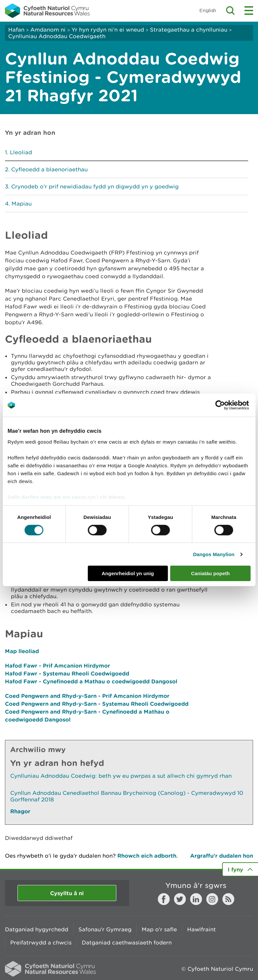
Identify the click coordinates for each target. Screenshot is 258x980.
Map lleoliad (22, 651)
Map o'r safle (159, 929)
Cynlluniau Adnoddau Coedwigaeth (57, 36)
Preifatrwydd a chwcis (41, 943)
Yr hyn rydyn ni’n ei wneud (108, 30)
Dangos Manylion (214, 554)
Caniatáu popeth (211, 573)
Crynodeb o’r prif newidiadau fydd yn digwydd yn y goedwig (95, 186)
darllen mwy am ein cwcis (54, 497)
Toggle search (230, 11)
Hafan (16, 30)
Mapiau (22, 204)
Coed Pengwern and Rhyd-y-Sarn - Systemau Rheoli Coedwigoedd (97, 704)
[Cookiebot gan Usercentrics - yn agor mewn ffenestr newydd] (231, 405)
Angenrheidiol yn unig (128, 573)
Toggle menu (249, 11)
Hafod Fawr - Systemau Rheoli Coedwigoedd (67, 673)
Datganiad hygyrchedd (37, 929)
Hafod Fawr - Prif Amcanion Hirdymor (57, 665)
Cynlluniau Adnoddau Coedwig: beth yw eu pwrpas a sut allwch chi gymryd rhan (121, 776)
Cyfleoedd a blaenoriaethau (49, 169)
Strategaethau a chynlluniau (189, 30)
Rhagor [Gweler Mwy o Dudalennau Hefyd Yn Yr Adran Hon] (20, 811)
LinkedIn (196, 899)
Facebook (164, 899)
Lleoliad (21, 152)
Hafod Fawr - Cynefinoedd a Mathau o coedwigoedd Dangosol (91, 681)
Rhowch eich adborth (147, 856)
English (208, 10)
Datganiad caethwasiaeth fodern (127, 943)
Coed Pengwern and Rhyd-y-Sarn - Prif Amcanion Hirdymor (87, 696)
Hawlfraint (201, 929)
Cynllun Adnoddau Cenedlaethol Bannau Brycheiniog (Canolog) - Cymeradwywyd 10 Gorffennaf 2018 (127, 796)
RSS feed (228, 899)
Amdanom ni (48, 30)
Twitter (180, 899)
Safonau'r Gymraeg (105, 929)
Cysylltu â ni (67, 893)
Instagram (212, 899)
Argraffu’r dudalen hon (222, 856)
